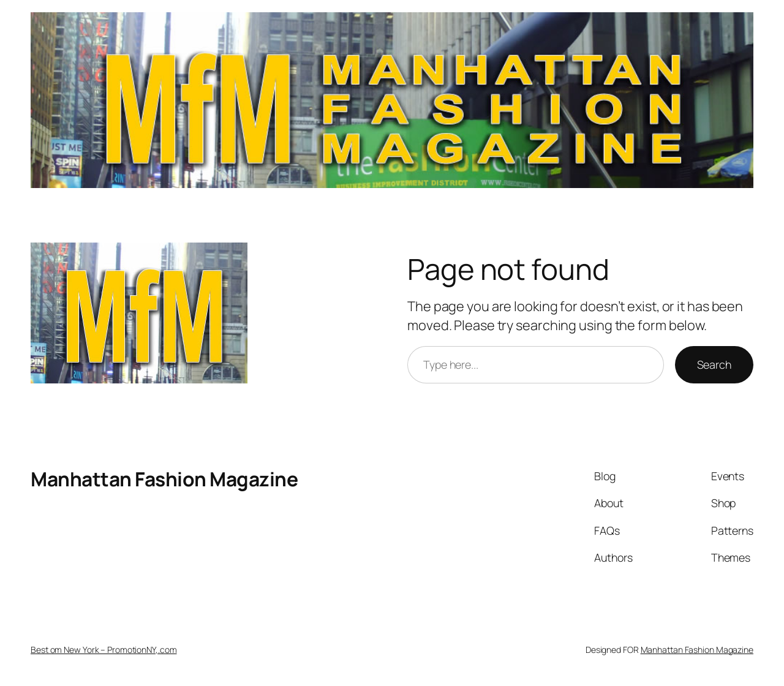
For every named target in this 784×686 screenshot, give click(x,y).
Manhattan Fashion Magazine (164, 479)
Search (714, 364)
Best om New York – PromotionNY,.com (104, 650)
